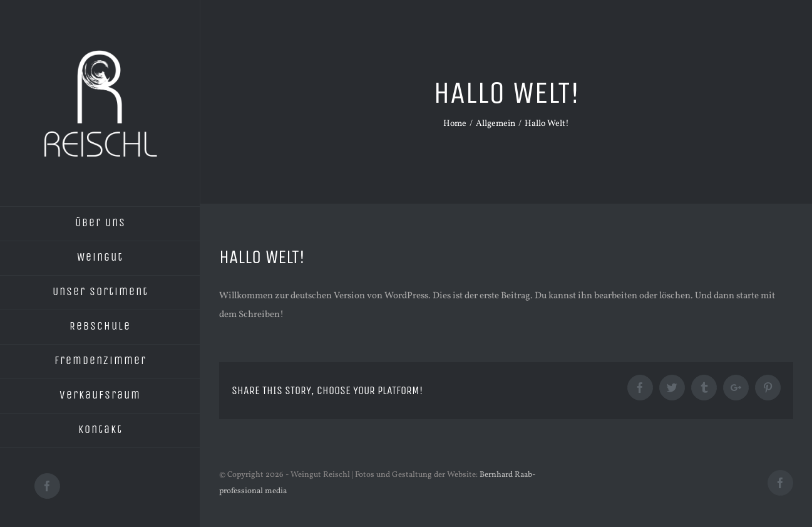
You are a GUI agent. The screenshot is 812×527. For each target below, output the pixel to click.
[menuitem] (100, 224)
